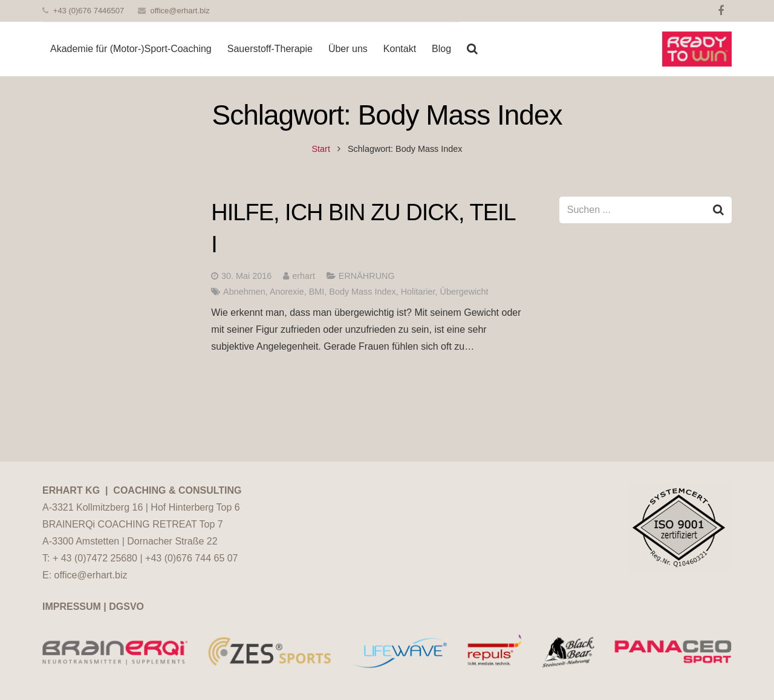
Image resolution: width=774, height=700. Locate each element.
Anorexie (287, 310)
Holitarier (418, 310)
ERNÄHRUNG (367, 295)
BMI (317, 310)
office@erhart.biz (180, 11)
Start (321, 168)
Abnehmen (244, 310)
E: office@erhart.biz (85, 575)
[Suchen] (472, 49)
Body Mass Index (362, 310)
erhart (304, 295)
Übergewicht (464, 310)
